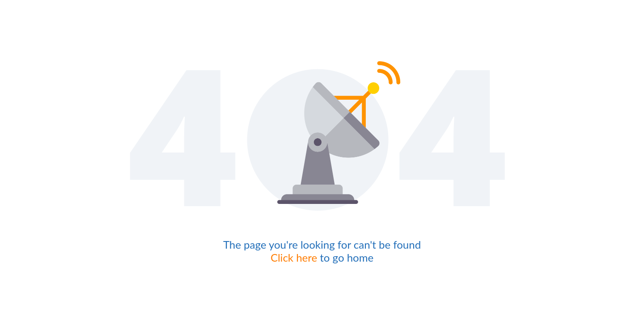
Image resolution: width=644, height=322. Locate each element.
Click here (294, 257)
